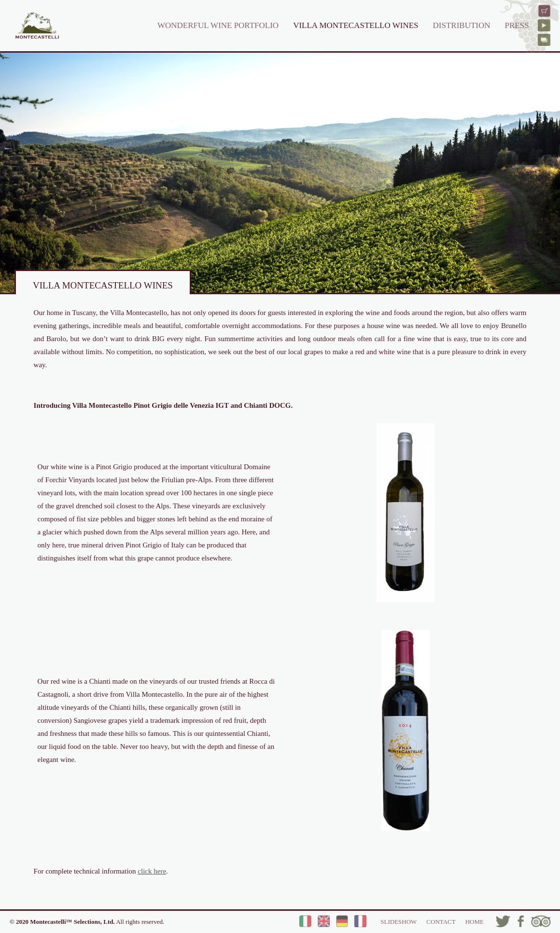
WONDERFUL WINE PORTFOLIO (218, 25)
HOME (475, 922)
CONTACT (441, 922)
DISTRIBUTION (462, 25)
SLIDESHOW (399, 922)
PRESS (517, 25)
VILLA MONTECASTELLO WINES (356, 25)
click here (152, 871)
